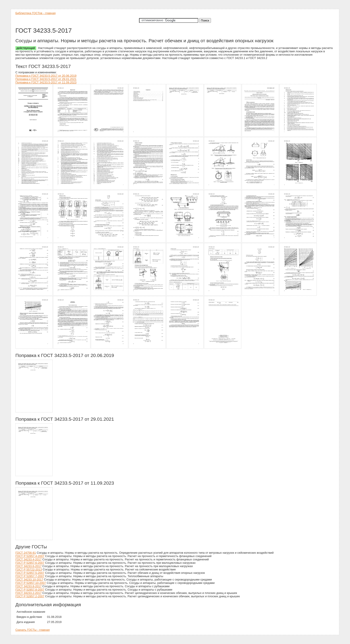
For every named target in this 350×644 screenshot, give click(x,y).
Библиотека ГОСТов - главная (35, 13)
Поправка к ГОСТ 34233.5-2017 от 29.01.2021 (46, 79)
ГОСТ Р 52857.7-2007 (30, 576)
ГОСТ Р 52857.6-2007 (30, 563)
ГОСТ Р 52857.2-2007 (30, 596)
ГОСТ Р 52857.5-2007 (30, 573)
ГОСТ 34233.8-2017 (28, 586)
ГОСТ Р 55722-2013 (29, 569)
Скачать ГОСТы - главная (33, 630)
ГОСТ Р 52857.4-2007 (30, 556)
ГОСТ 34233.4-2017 (28, 559)
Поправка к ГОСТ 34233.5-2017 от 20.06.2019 (46, 76)
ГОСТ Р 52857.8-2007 (30, 590)
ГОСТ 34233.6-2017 (28, 566)
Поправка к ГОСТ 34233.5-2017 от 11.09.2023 (46, 82)
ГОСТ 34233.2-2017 (28, 593)
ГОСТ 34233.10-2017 (29, 580)
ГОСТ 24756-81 (26, 553)
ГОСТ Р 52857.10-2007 (31, 583)
